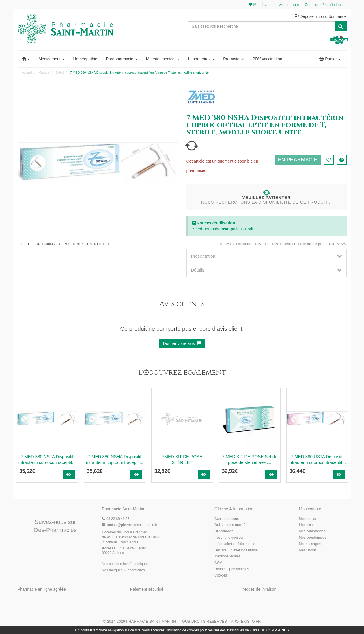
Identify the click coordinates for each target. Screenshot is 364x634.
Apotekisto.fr (246, 621)
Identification (309, 525)
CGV (218, 563)
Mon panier (308, 519)
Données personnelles (232, 569)
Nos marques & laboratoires (123, 570)
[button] (26, 59)
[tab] (267, 256)
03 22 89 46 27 (116, 519)
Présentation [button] (267, 256)
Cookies (221, 575)
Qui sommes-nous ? (230, 525)
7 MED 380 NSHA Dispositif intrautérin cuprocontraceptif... (115, 459)
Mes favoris (308, 550)
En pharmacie (297, 160)
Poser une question (229, 538)
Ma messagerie (311, 544)
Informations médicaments (235, 544)
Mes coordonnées (313, 538)
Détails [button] (267, 270)
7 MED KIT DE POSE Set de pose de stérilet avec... (250, 459)
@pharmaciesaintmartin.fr (130, 525)
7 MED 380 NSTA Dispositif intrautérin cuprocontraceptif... (47, 459)
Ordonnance (224, 531)
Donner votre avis (182, 343)
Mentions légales (227, 556)
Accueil (27, 72)
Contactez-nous (227, 519)
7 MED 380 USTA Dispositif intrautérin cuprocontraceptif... (317, 459)
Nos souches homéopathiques (125, 564)
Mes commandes (312, 531)
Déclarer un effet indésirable (236, 550)
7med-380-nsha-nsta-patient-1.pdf (223, 229)
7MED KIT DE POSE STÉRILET (182, 459)
